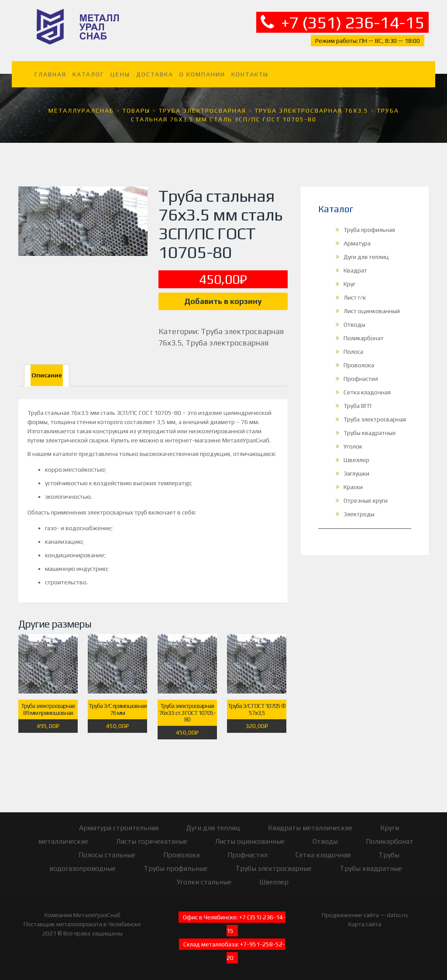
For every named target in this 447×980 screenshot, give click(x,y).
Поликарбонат (364, 338)
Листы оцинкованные (250, 841)
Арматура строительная (119, 828)
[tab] (47, 375)
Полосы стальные (107, 855)
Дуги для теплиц (366, 257)
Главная (50, 74)
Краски (353, 487)
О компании (202, 74)
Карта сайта (365, 924)
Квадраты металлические (310, 828)
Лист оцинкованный (372, 311)
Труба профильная (369, 230)
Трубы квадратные (370, 433)
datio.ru (397, 915)
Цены (120, 74)
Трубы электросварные (273, 868)
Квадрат (355, 270)
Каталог (88, 74)
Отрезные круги (366, 500)
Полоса (353, 352)
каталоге (65, 454)
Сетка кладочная (367, 392)
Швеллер (356, 460)
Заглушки (356, 473)
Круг (349, 284)
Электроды (359, 514)
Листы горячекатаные (152, 841)
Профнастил (361, 379)
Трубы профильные (175, 868)
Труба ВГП (358, 406)
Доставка (155, 74)
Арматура (357, 243)
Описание (47, 375)
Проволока (359, 365)
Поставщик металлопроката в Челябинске (82, 924)
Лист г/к (355, 297)
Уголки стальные (204, 882)
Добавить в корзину (223, 301)
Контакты (250, 74)
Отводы (354, 324)
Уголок (353, 446)
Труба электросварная (227, 343)
